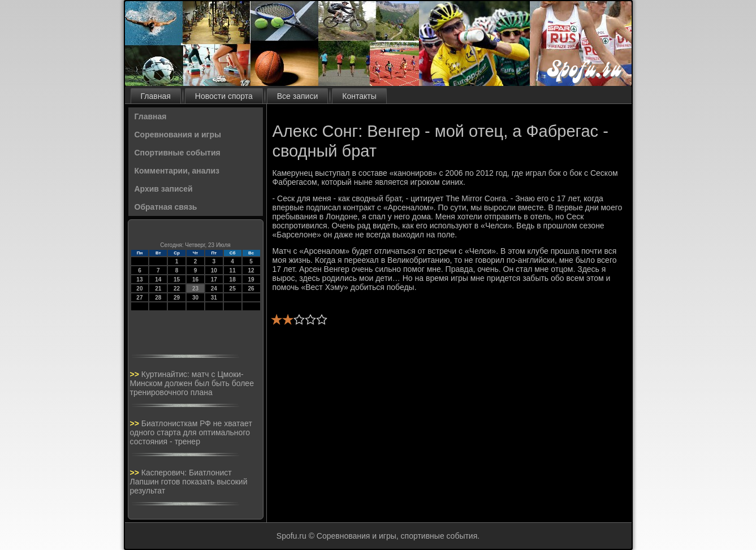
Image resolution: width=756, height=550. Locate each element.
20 (139, 289)
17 (214, 280)
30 (195, 298)
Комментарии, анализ (177, 171)
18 (233, 280)
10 (214, 270)
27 (139, 298)
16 (195, 280)
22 (177, 289)
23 (195, 289)
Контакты (359, 96)
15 (177, 280)
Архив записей (164, 189)
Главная (156, 96)
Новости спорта (224, 96)
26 (251, 289)
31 (214, 298)
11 (233, 270)
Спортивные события (178, 153)
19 (251, 280)
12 (251, 270)
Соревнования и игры (178, 135)
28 (158, 298)
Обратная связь (166, 207)
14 (158, 280)
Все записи (297, 96)
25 (233, 289)
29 (177, 298)
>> (136, 374)
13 (139, 280)
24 (214, 289)
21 (158, 289)
